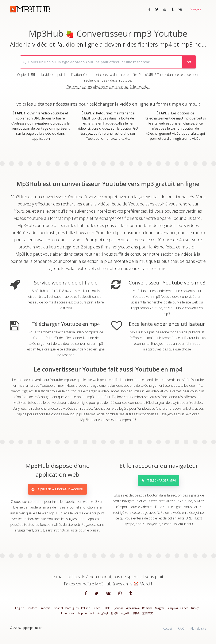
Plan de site (198, 631)
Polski (107, 610)
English (20, 610)
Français (45, 610)
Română (147, 610)
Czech (184, 610)
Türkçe (195, 610)
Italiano (86, 610)
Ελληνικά (172, 610)
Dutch (97, 610)
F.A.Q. (181, 631)
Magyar (160, 610)
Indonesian (68, 615)
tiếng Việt (102, 615)
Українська (133, 610)
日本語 (136, 615)
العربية (125, 615)
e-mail (58, 579)
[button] (195, 9)
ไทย (92, 615)
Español (58, 610)
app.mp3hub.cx (32, 630)
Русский (118, 610)
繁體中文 (148, 615)
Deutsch (32, 610)
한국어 (115, 615)
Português (72, 610)
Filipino (82, 615)
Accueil (168, 631)
